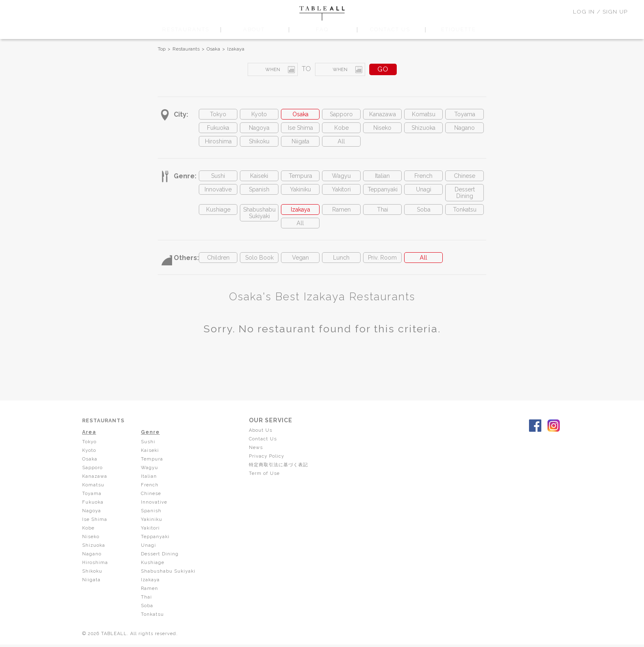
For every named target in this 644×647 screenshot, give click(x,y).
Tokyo (218, 115)
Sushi (218, 180)
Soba (424, 218)
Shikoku (259, 144)
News (259, 458)
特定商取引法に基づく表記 (284, 474)
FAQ (322, 30)
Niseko (382, 130)
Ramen (342, 218)
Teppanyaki (383, 195)
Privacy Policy (270, 466)
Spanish (259, 195)
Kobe (341, 130)
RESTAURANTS (186, 30)
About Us (264, 441)
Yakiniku (300, 195)
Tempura (300, 180)
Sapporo (341, 115)
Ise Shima (300, 130)
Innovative (218, 195)
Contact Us (266, 449)
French (423, 180)
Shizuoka (424, 130)
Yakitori (341, 195)
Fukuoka (218, 130)
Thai (382, 218)
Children (218, 268)
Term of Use (268, 482)
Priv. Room (383, 268)
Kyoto (259, 115)
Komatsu (423, 115)
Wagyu (342, 180)
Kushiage (218, 218)
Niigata (300, 144)
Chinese (465, 180)
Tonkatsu (465, 218)
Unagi (423, 195)
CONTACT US (390, 30)
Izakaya (236, 49)
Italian (382, 180)
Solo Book (259, 268)
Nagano (465, 130)
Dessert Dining (465, 199)
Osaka (213, 49)
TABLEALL (322, 13)
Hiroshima (218, 144)
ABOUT (254, 30)
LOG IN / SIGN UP (600, 12)
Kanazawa (382, 115)
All (342, 144)
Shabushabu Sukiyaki (259, 221)
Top (162, 49)
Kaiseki (259, 180)
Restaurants (186, 49)
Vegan (300, 268)
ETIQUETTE (458, 30)
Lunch (341, 268)
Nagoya (259, 130)
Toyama (465, 115)
